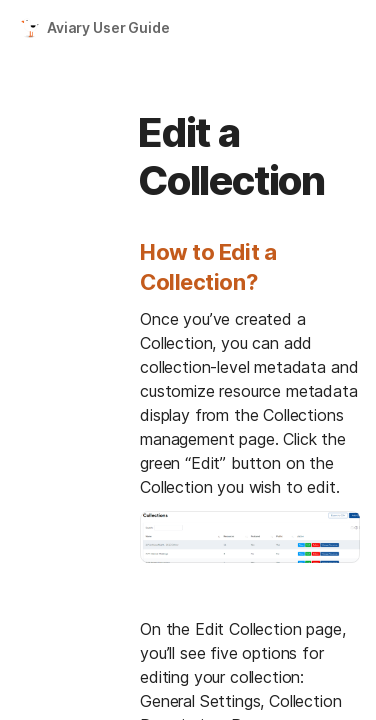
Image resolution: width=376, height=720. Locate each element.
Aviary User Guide (108, 27)
